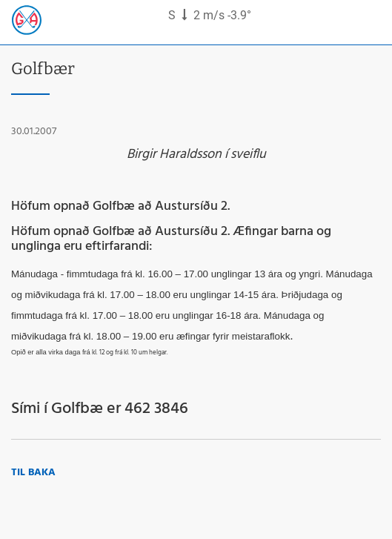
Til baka (33, 473)
